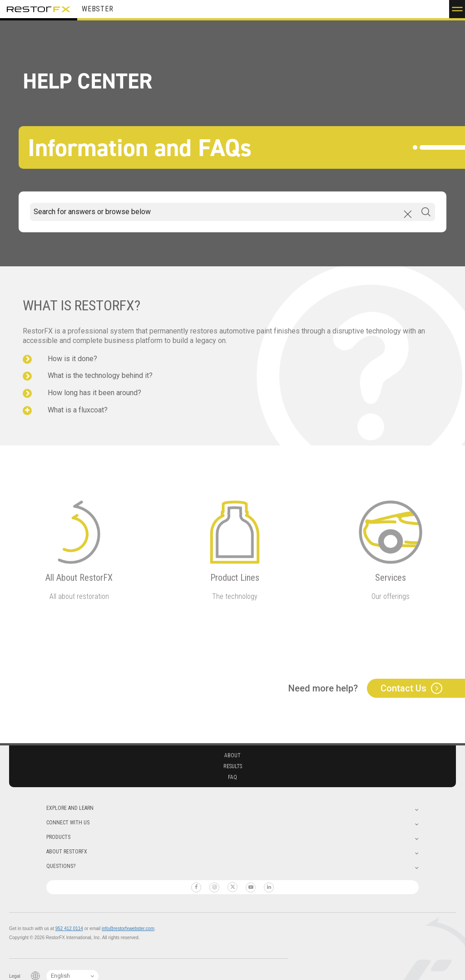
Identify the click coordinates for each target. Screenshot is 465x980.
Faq (232, 777)
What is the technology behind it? (100, 375)
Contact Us (403, 688)
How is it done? (72, 359)
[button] (457, 9)
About (232, 755)
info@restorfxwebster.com (128, 929)
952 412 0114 (69, 929)
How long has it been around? (94, 393)
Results (233, 766)
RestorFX (39, 9)
